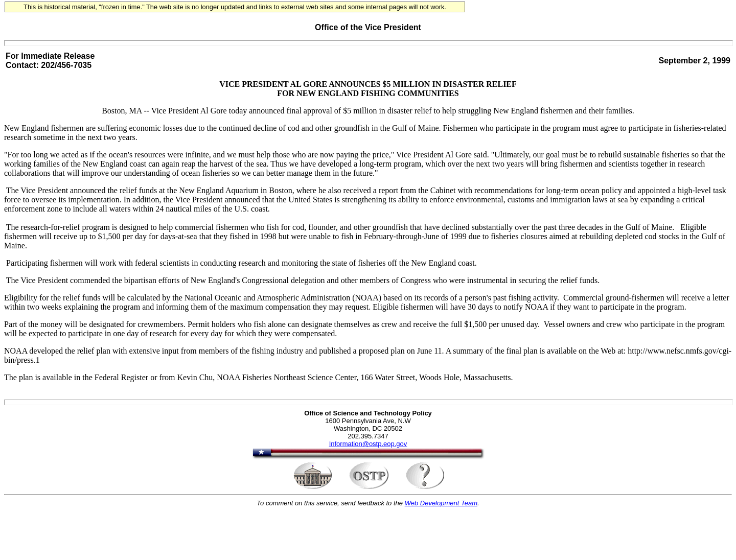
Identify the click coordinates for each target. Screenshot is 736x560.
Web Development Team (441, 503)
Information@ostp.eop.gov (368, 444)
